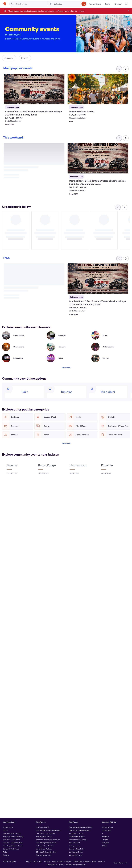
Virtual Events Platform (44, 849)
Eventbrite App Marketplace (13, 843)
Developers (78, 861)
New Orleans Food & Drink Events (81, 827)
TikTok (104, 846)
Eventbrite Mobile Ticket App (13, 836)
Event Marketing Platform (12, 833)
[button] (9, 58)
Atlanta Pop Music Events (78, 840)
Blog (35, 861)
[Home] (5, 4)
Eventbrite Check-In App (12, 840)
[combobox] (67, 4)
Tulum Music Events (76, 833)
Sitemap (6, 855)
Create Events (8, 827)
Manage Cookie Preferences (76, 864)
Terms (94, 861)
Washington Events (76, 855)
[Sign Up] (118, 4)
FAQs (5, 852)
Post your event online (44, 855)
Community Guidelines (11, 849)
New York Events (75, 843)
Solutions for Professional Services (48, 840)
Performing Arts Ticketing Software (48, 830)
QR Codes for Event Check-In (46, 852)
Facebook (105, 836)
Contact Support (108, 827)
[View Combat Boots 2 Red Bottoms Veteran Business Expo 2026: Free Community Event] (98, 89)
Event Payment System (44, 836)
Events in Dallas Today (77, 849)
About (28, 861)
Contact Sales (107, 830)
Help (40, 861)
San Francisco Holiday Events (79, 830)
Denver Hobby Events (77, 836)
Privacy (101, 861)
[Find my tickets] (95, 4)
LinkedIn (105, 840)
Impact (61, 861)
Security (69, 861)
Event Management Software (46, 843)
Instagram (106, 843)
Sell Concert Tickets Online (45, 833)
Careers (47, 861)
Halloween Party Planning (45, 846)
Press (54, 861)
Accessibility (51, 864)
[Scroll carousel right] (126, 69)
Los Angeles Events (76, 852)
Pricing (5, 830)
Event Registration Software (13, 846)
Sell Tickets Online (42, 827)
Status (87, 861)
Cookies (61, 864)
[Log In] (108, 4)
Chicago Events (74, 846)
